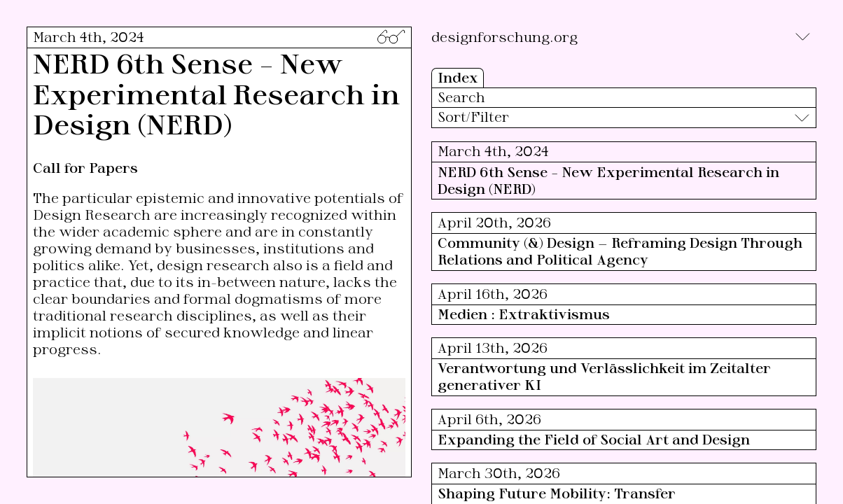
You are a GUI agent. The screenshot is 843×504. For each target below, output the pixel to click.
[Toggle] (803, 37)
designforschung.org (504, 37)
